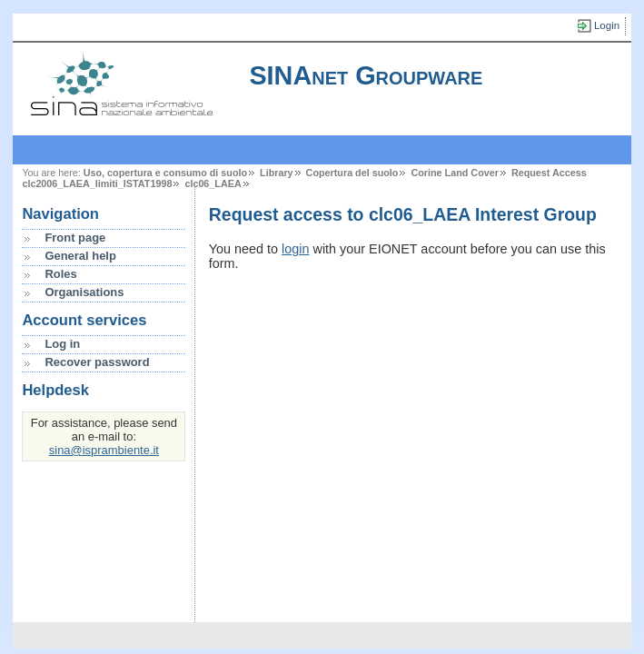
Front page (75, 238)
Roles (60, 274)
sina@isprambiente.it (104, 450)
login (295, 249)
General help (80, 256)
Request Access (549, 173)
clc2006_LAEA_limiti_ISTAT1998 (97, 183)
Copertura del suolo (352, 173)
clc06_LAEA (213, 183)
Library (277, 173)
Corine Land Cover (454, 173)
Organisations (84, 292)
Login (607, 25)
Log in (62, 344)
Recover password (97, 362)
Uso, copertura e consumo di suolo (165, 173)
